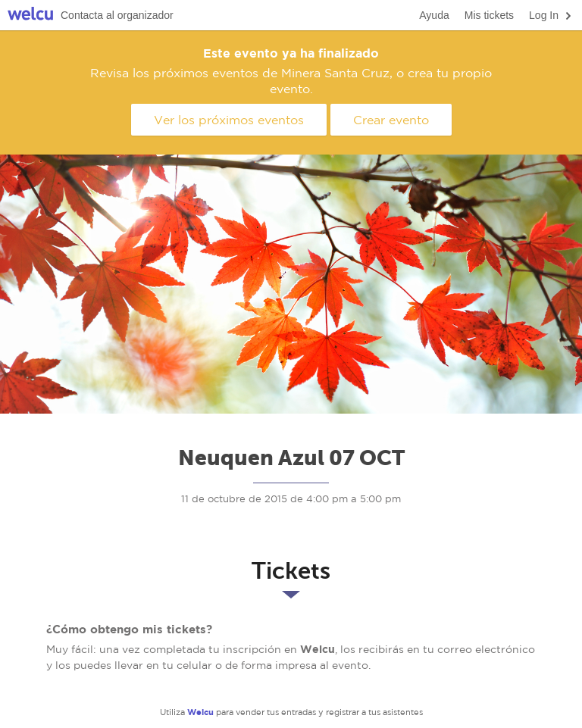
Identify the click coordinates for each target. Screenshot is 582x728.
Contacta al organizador (117, 15)
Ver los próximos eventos (229, 120)
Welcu (30, 16)
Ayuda (434, 15)
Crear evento (391, 120)
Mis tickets (489, 15)
